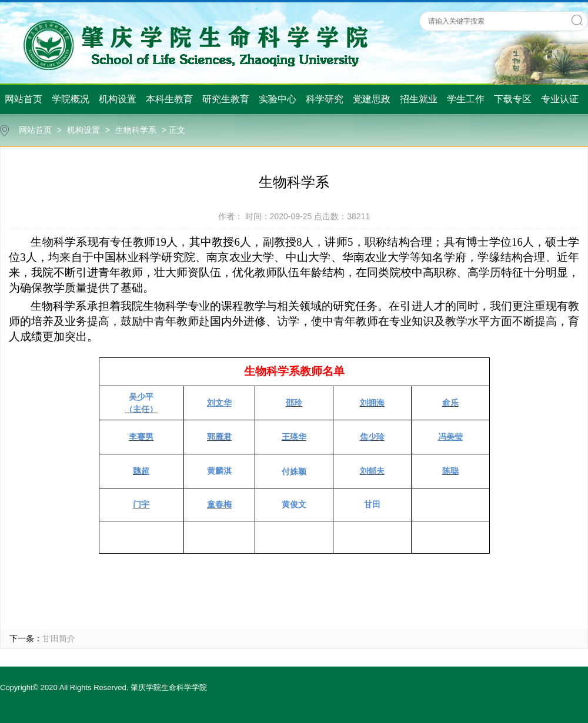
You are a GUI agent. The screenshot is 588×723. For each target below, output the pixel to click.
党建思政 (372, 99)
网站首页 (24, 99)
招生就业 (419, 99)
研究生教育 (226, 99)
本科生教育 (169, 99)
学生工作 (466, 99)
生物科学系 (136, 130)
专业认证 (560, 99)
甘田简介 (59, 638)
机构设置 (118, 99)
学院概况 (71, 99)
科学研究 (325, 99)
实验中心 (278, 99)
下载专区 (513, 99)
